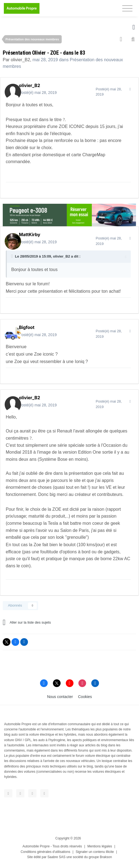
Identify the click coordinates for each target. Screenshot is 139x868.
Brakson (106, 857)
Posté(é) (38, 93)
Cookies (85, 697)
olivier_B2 (20, 60)
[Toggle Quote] (13, 256)
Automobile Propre (36, 846)
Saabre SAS (56, 857)
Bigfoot (27, 327)
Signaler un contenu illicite (95, 852)
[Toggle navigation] (127, 8)
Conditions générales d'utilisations (45, 852)
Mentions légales (100, 846)
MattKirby (30, 235)
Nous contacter (60, 697)
